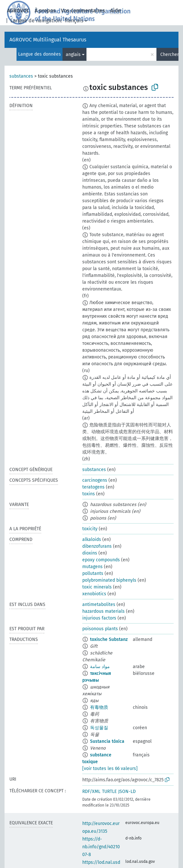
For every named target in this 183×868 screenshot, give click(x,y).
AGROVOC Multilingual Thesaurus (48, 40)
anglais (73, 55)
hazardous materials (103, 611)
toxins (89, 494)
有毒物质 (99, 707)
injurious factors (99, 618)
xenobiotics (94, 594)
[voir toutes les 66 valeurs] (110, 769)
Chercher (169, 55)
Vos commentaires (83, 11)
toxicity (90, 529)
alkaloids (92, 539)
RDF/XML (91, 791)
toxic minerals (97, 587)
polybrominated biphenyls (109, 580)
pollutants (93, 573)
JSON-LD (127, 791)
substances (21, 76)
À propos (45, 11)
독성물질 (99, 728)
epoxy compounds (101, 560)
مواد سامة (100, 667)
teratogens (93, 487)
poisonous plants (100, 629)
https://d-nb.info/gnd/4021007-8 (101, 847)
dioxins (90, 553)
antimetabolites (99, 604)
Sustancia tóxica (107, 741)
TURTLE (109, 791)
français (74, 21)
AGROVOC (18, 11)
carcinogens (95, 480)
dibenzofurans (97, 546)
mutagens (92, 567)
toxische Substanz (109, 639)
